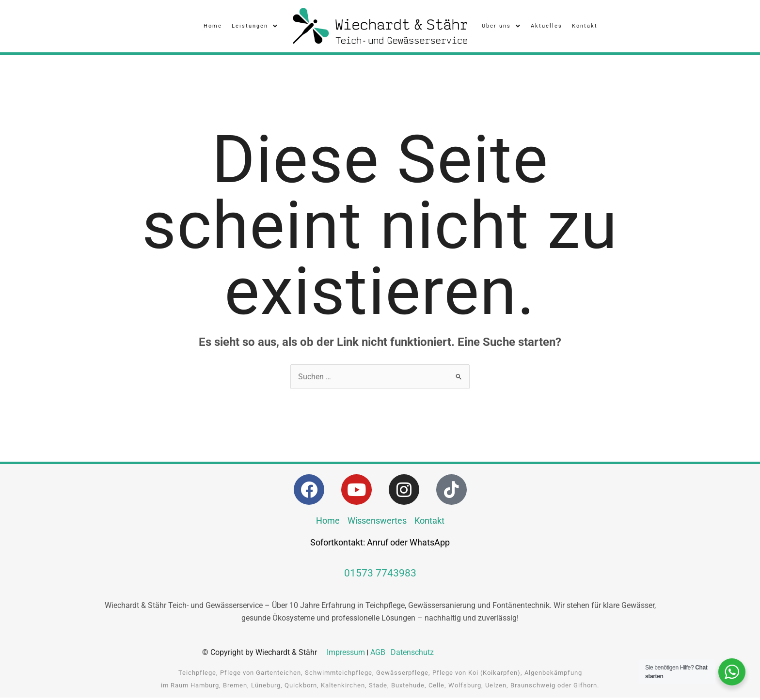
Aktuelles (546, 27)
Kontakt (585, 27)
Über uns (501, 27)
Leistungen (255, 27)
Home (213, 27)
